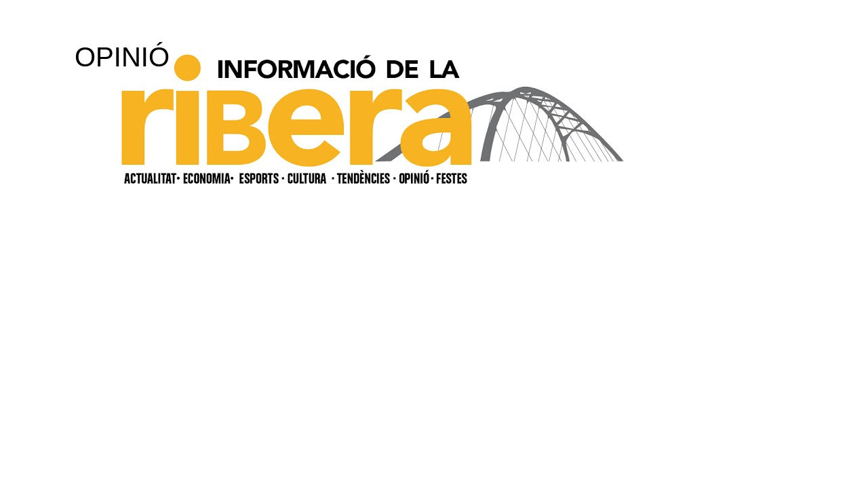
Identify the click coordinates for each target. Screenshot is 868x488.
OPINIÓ (122, 57)
